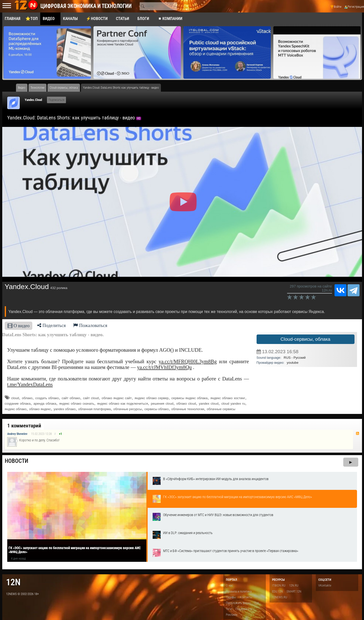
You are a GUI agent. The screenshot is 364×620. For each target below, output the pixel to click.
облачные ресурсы (128, 409)
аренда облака (45, 404)
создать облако (47, 398)
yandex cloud (209, 404)
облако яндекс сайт (117, 398)
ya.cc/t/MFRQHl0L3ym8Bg (188, 361)
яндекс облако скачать (77, 404)
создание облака (18, 404)
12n (13, 582)
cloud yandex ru (233, 404)
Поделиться (51, 325)
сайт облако (71, 398)
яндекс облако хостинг (228, 398)
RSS (358, 433)
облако (27, 398)
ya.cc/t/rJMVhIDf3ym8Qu (164, 367)
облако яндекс (40, 409)
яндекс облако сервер (152, 398)
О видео (19, 326)
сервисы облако (157, 409)
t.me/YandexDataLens (30, 384)
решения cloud (162, 404)
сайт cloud (91, 398)
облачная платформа (94, 409)
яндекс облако (16, 409)
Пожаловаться (90, 325)
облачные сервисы (221, 409)
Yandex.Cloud (33, 100)
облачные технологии (188, 409)
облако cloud (186, 404)
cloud (15, 398)
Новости (16, 461)
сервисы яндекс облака (189, 398)
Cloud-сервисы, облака (305, 339)
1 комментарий (24, 426)
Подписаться (56, 100)
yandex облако (64, 409)
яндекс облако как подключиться (123, 404)
